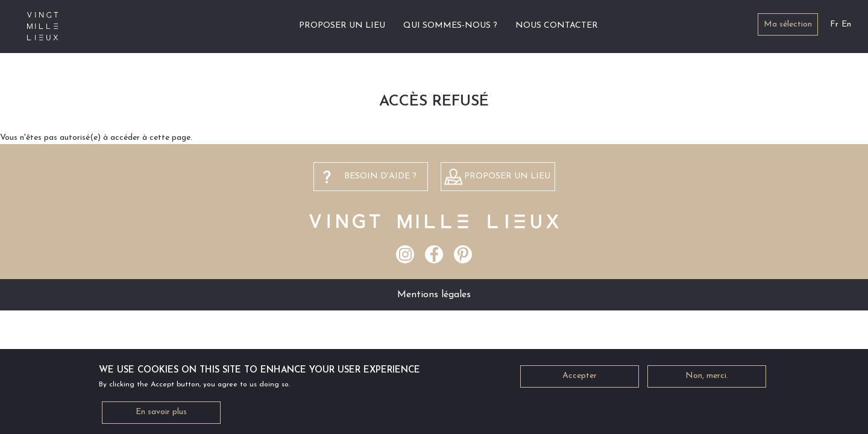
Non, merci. (707, 381)
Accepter (580, 381)
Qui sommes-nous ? (450, 26)
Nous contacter (557, 26)
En (846, 24)
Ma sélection (788, 24)
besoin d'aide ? (380, 176)
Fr (834, 24)
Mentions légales (434, 295)
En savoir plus (161, 417)
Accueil (276, 26)
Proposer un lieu (342, 26)
